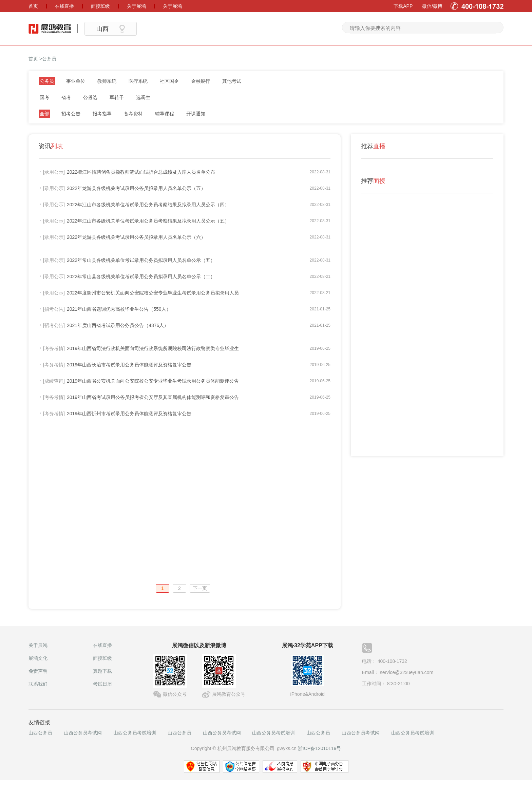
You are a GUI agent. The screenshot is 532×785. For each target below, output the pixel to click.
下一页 (200, 588)
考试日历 (102, 684)
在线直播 (102, 645)
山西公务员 (40, 733)
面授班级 (102, 658)
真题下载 (102, 671)
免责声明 (38, 671)
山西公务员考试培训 (135, 733)
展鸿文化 (38, 658)
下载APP (403, 6)
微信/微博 (432, 6)
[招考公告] (54, 309)
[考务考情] (54, 348)
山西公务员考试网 (83, 733)
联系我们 (38, 684)
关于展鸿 (38, 645)
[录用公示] (54, 172)
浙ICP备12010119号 (320, 748)
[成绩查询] (54, 381)
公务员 (49, 59)
